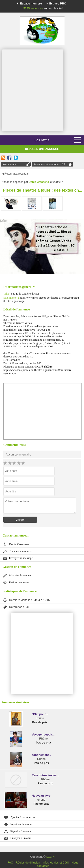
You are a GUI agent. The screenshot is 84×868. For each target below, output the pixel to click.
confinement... (41, 755)
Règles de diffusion (28, 863)
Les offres (42, 140)
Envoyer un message (21, 558)
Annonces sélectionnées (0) (50, 164)
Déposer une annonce (42, 149)
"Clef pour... (40, 714)
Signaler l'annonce (21, 831)
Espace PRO (58, 3)
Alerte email (10, 164)
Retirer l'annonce (19, 582)
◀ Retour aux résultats (15, 174)
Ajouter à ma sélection (23, 817)
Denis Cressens (39, 182)
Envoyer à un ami (20, 838)
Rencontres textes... (45, 775)
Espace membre (31, 3)
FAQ (10, 863)
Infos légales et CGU (56, 863)
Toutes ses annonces (21, 551)
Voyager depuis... (43, 734)
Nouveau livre (41, 796)
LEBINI (51, 857)
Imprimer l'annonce (22, 824)
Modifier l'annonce (20, 575)
